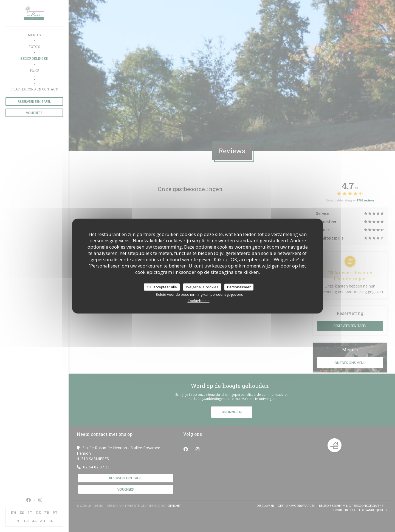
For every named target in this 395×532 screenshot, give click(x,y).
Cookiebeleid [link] (199, 301)
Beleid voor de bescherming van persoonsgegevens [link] (199, 294)
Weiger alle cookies (202, 287)
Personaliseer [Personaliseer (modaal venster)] (239, 287)
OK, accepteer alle (162, 287)
